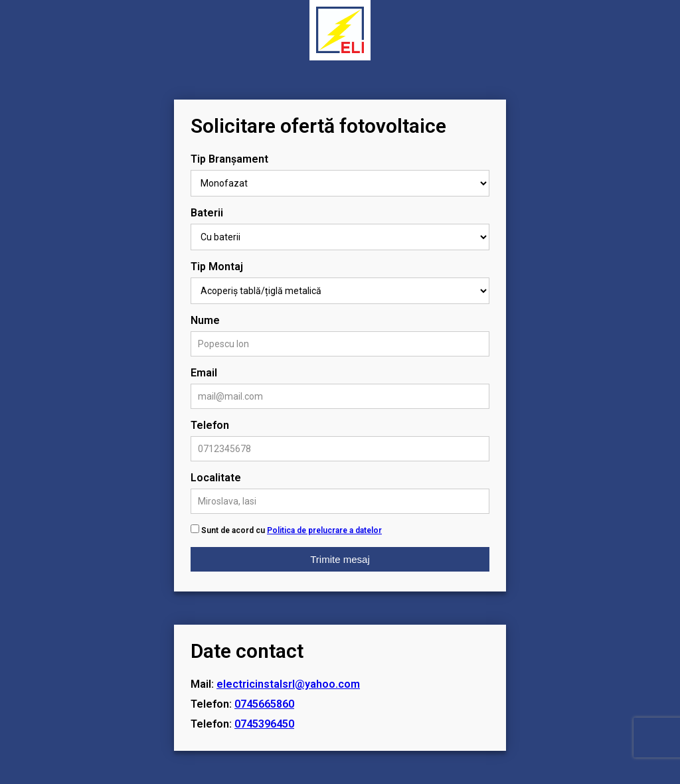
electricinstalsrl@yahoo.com (288, 684)
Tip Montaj (217, 267)
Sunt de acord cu (292, 530)
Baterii (207, 213)
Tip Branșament (229, 159)
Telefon (210, 425)
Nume (205, 320)
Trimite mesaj (340, 559)
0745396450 (264, 724)
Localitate (216, 478)
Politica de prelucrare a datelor (324, 530)
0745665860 (264, 704)
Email (204, 373)
